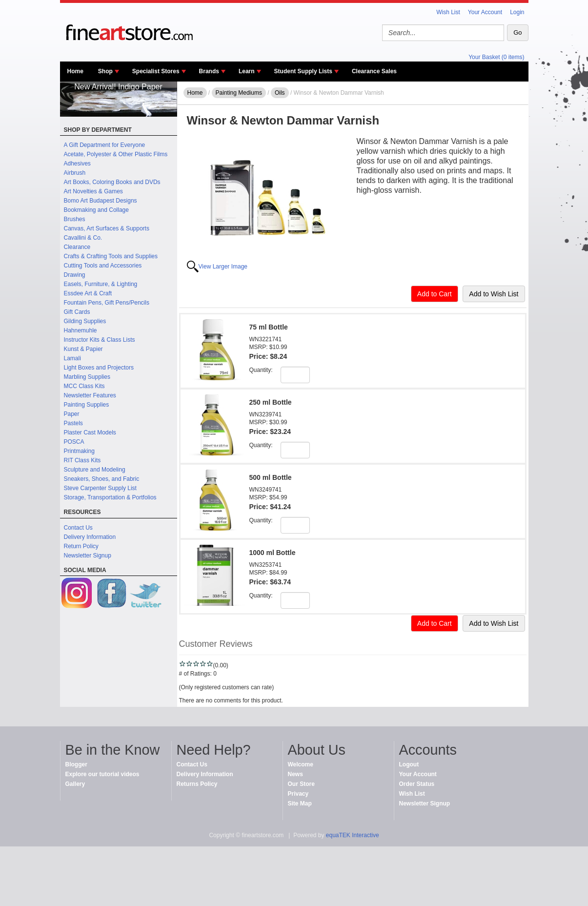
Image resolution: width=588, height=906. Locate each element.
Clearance (77, 247)
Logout (409, 764)
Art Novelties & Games (93, 191)
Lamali (72, 358)
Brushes (75, 219)
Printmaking (79, 451)
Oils (280, 93)
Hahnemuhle (81, 330)
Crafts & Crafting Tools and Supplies (111, 256)
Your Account (485, 12)
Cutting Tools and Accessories (103, 266)
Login (517, 12)
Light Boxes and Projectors (99, 368)
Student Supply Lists (303, 71)
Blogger (76, 764)
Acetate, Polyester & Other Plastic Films (116, 154)
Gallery (75, 784)
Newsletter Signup (88, 556)
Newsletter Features (90, 395)
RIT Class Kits (82, 460)
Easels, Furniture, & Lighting (101, 284)
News (295, 774)
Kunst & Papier (83, 349)
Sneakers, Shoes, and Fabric (102, 479)
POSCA (74, 442)
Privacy (298, 794)
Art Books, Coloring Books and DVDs (112, 182)
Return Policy (81, 546)
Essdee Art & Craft (88, 293)
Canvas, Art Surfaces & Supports (107, 228)
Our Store (301, 784)
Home (75, 71)
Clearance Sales (374, 71)
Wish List (448, 12)
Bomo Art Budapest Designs (101, 201)
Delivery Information (90, 537)
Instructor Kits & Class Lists (100, 340)
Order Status (417, 784)
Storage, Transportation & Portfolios (110, 497)
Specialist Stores (156, 71)
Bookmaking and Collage (96, 210)
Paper (72, 414)
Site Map (300, 803)
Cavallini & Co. (83, 238)
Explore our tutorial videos (102, 774)
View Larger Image (223, 267)
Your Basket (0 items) (496, 57)
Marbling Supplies (87, 377)
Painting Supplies (87, 405)
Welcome (301, 764)
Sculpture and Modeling (95, 470)
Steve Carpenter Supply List (100, 488)
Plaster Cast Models (90, 432)
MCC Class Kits (84, 386)
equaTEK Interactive (353, 835)
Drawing (75, 275)
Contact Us (78, 528)
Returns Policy (197, 784)
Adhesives (77, 164)
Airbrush (75, 173)
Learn (247, 71)
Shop (105, 71)
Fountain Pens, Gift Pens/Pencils (107, 303)
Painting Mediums (239, 93)
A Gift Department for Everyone (105, 145)
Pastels (73, 423)
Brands (209, 71)
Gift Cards (77, 312)
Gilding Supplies (85, 321)
